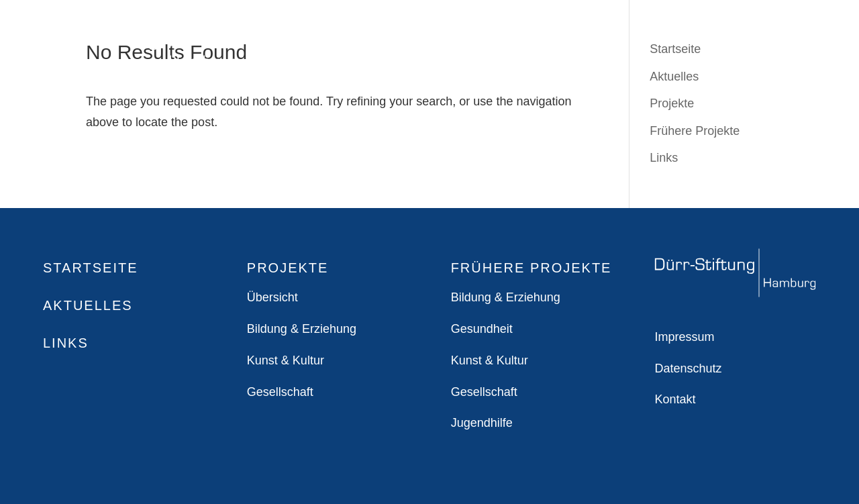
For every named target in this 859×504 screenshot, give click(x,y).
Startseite (91, 268)
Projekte (672, 103)
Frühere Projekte (695, 131)
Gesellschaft (280, 392)
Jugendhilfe (482, 423)
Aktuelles (88, 305)
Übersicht (272, 297)
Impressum (684, 337)
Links (664, 158)
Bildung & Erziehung (302, 329)
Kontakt (675, 399)
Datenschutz (688, 368)
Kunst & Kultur (286, 360)
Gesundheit (482, 329)
